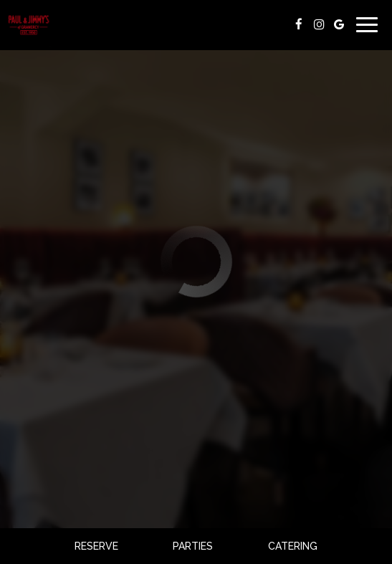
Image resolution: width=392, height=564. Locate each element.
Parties (193, 546)
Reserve (96, 546)
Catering (293, 546)
